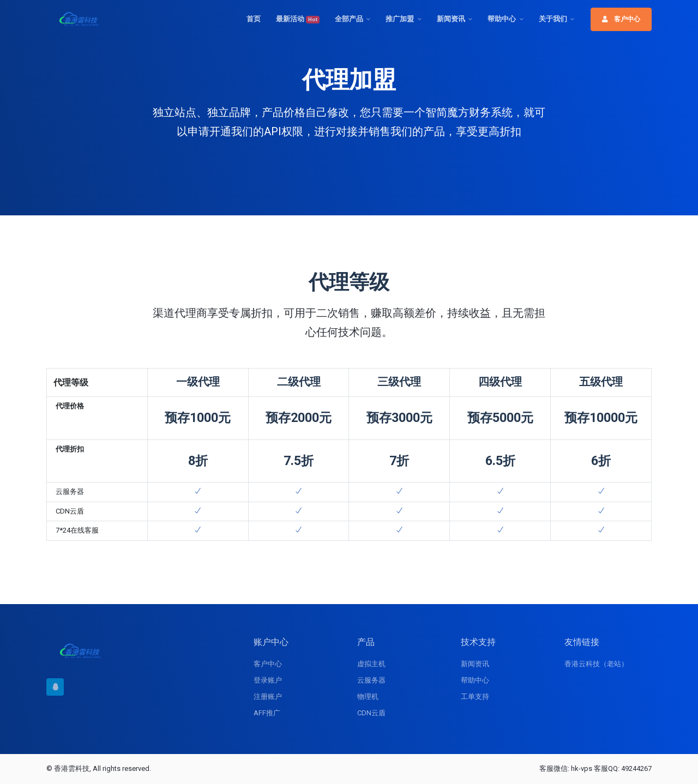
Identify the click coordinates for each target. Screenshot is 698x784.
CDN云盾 (371, 713)
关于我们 (553, 19)
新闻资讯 (451, 19)
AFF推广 (267, 713)
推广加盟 (400, 19)
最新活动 (298, 19)
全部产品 (349, 19)
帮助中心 (502, 19)
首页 (254, 19)
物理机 (368, 696)
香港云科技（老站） (596, 664)
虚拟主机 (371, 664)
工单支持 (475, 696)
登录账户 (268, 680)
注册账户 (268, 696)
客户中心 (621, 19)
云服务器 (371, 680)
